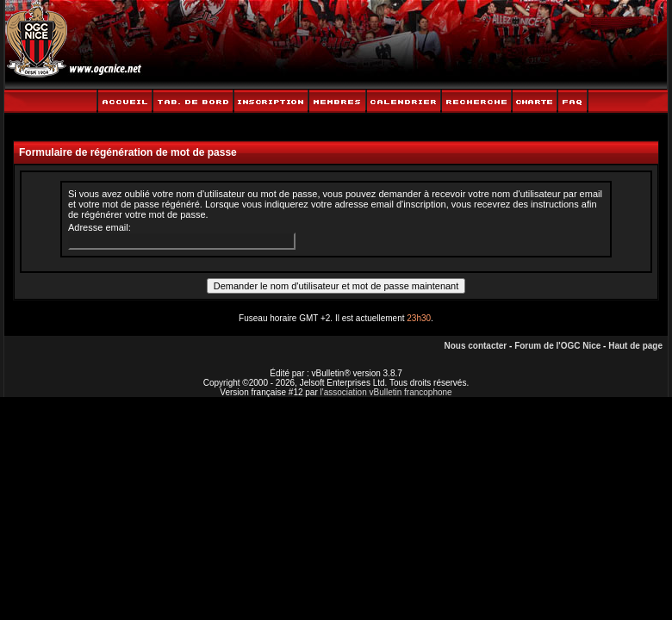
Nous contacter (475, 346)
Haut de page (635, 346)
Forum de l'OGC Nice (557, 346)
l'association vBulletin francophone (386, 392)
